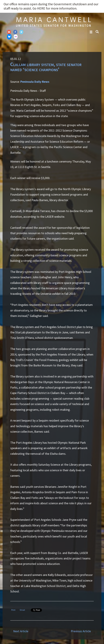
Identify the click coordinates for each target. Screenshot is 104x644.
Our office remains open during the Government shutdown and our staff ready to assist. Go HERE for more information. (51, 6)
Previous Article (81, 631)
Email (22, 610)
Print (13, 610)
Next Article (21, 631)
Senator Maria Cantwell (53, 22)
